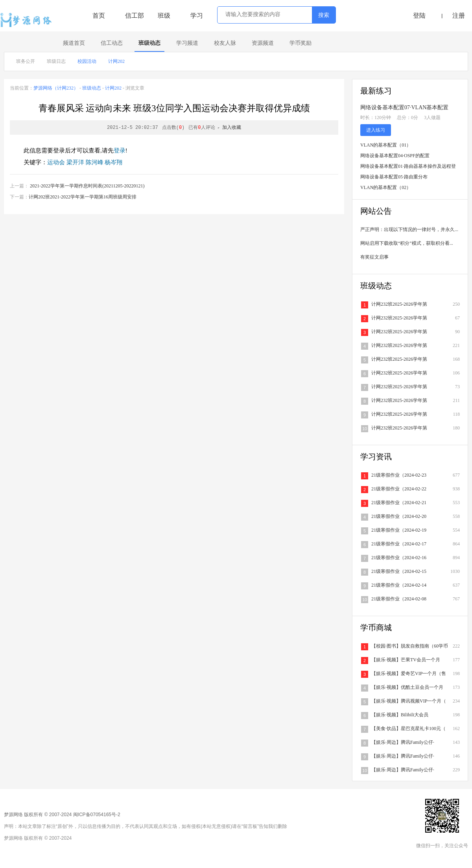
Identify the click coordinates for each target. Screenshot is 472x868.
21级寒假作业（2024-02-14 (399, 585)
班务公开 (26, 61)
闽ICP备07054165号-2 (97, 815)
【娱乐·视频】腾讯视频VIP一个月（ (409, 701)
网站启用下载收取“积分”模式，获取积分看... (407, 243)
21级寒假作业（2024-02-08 (399, 599)
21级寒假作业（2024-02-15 (399, 571)
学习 (197, 16)
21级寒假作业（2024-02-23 (399, 475)
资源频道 (263, 43)
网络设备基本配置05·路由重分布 (394, 177)
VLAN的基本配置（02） (386, 187)
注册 (459, 16)
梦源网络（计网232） (56, 88)
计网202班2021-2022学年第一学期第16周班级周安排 (83, 197)
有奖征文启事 (374, 257)
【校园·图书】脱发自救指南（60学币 (410, 646)
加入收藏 (232, 128)
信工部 (135, 16)
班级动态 (149, 43)
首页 (99, 16)
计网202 (116, 61)
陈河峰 (95, 162)
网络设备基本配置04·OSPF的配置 (395, 156)
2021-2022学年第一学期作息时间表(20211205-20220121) (87, 186)
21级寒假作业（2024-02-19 (399, 530)
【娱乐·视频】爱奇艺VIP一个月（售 (409, 673)
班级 (164, 16)
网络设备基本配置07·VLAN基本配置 (404, 107)
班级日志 (56, 61)
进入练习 (376, 130)
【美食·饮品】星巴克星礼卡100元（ (408, 729)
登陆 (419, 16)
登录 (120, 150)
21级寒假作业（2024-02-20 (399, 516)
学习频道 (187, 43)
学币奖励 (301, 43)
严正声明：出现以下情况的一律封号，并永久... (409, 229)
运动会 (56, 162)
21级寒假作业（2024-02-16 (399, 558)
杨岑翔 (113, 162)
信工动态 (112, 43)
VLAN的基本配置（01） (386, 145)
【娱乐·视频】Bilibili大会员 (400, 715)
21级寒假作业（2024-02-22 (399, 489)
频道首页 (74, 43)
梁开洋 (75, 162)
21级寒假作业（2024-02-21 (399, 503)
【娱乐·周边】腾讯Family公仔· (403, 742)
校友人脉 (225, 43)
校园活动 (87, 61)
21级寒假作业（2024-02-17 (399, 544)
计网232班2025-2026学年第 (399, 304)
